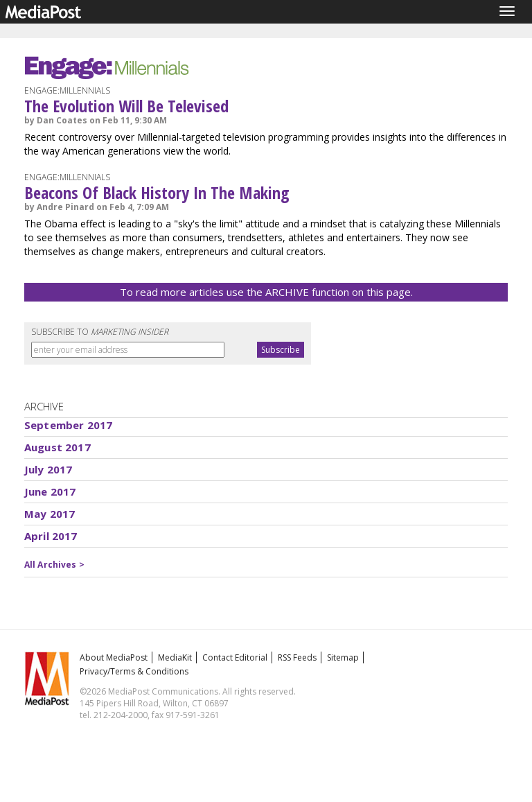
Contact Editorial (235, 657)
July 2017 (48, 469)
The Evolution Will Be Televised (126, 106)
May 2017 (50, 514)
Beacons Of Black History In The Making (157, 192)
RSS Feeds (297, 657)
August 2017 (57, 447)
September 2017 (68, 425)
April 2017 (51, 536)
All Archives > (54, 565)
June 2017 (50, 491)
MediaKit (175, 657)
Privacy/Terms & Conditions (134, 671)
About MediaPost (114, 657)
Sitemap (343, 657)
